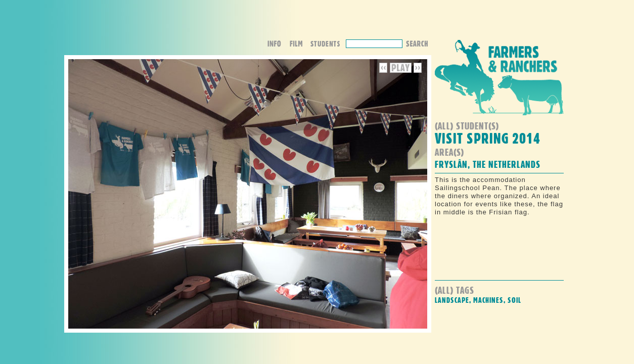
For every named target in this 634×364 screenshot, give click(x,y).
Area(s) (449, 152)
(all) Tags (455, 290)
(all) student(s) (467, 126)
